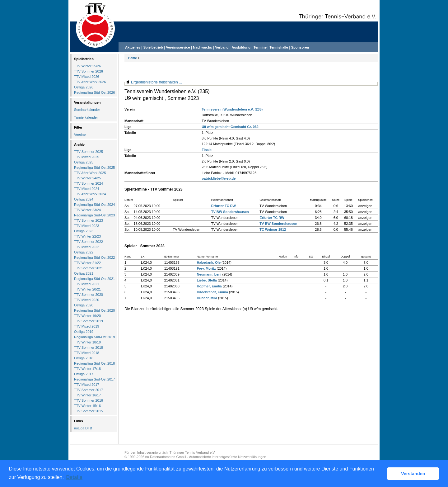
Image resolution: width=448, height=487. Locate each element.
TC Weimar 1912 (273, 229)
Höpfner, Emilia (209, 286)
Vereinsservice (178, 47)
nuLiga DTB (83, 428)
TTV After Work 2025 (90, 173)
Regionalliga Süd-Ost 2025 (94, 168)
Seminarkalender (87, 110)
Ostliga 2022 (84, 252)
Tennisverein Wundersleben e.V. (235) (232, 109)
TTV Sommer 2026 (89, 71)
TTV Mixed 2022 (87, 247)
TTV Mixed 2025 (87, 157)
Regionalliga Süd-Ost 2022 (94, 258)
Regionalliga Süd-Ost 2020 (94, 310)
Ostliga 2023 (84, 231)
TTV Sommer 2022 (89, 242)
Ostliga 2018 (84, 358)
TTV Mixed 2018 (87, 353)
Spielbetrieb (153, 47)
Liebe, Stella (207, 280)
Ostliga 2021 (84, 273)
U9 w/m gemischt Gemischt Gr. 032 (230, 127)
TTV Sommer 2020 (89, 295)
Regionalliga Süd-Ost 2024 (94, 205)
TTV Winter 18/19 (87, 342)
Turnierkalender (86, 117)
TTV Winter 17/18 (87, 369)
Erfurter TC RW (224, 206)
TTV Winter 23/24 (87, 210)
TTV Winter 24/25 (87, 178)
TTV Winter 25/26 (87, 66)
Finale (207, 150)
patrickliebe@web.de (219, 178)
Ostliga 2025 (84, 162)
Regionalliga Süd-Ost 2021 (94, 279)
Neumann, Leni (209, 274)
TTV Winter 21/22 (87, 263)
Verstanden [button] (413, 474)
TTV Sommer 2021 (89, 268)
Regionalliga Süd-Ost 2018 (94, 363)
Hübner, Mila (207, 298)
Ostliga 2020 (84, 305)
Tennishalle (279, 47)
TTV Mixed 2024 (87, 189)
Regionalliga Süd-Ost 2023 (94, 215)
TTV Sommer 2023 (89, 220)
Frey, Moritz (206, 268)
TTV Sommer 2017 (89, 390)
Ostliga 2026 (84, 87)
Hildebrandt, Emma (212, 292)
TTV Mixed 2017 (87, 385)
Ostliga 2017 (84, 374)
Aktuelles (133, 47)
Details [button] (74, 477)
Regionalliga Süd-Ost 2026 (94, 92)
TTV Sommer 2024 (89, 183)
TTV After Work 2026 (90, 82)
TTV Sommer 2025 (89, 152)
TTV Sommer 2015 (89, 411)
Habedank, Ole (209, 262)
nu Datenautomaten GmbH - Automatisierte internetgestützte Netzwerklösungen (206, 457)
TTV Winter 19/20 (87, 316)
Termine (261, 47)
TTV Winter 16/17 (87, 395)
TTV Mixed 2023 (87, 226)
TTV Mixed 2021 (87, 284)
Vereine (80, 135)
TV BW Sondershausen (230, 212)
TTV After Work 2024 (90, 194)
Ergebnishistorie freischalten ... (156, 82)
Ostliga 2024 (84, 199)
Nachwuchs (202, 47)
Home (133, 58)
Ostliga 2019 (84, 332)
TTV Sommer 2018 (89, 348)
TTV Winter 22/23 (87, 236)
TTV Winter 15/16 (87, 406)
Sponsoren (300, 47)
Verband (222, 47)
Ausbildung (241, 47)
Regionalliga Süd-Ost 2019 (94, 337)
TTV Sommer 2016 (89, 400)
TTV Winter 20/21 (87, 289)
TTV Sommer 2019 (89, 321)
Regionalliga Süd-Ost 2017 (94, 379)
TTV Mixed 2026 (87, 77)
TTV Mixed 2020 (87, 300)
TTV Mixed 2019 (87, 326)
